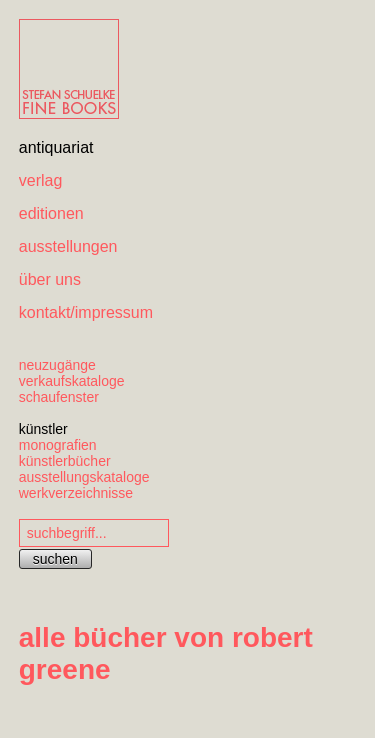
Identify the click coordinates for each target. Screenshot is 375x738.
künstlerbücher (65, 461)
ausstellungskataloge (84, 477)
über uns (50, 279)
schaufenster (59, 397)
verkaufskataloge (72, 381)
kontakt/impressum (86, 312)
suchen (55, 559)
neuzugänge (57, 365)
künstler (43, 429)
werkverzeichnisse (76, 493)
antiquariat (56, 147)
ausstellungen (68, 246)
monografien (58, 445)
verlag (41, 180)
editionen (51, 213)
